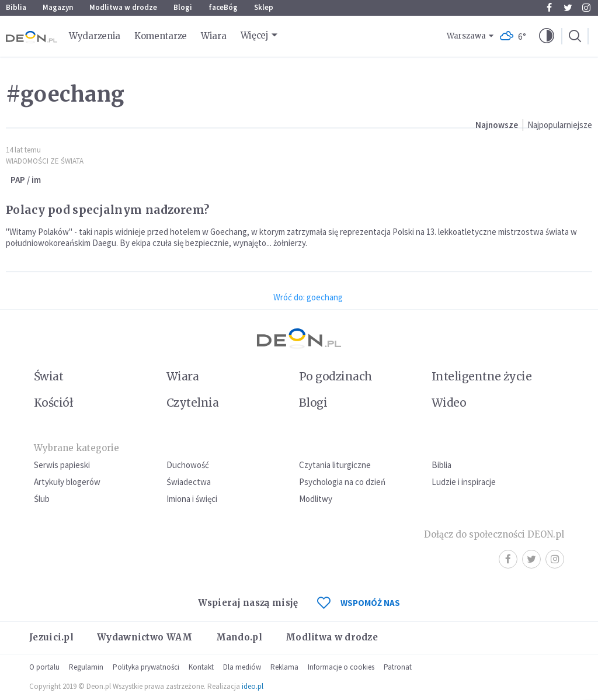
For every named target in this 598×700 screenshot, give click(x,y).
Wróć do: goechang (308, 297)
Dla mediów (242, 667)
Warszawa (466, 36)
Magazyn (58, 7)
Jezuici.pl (51, 637)
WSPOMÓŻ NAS (359, 603)
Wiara (214, 36)
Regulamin (86, 667)
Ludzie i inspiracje (464, 482)
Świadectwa (189, 482)
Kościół (53, 403)
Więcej (255, 35)
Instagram (586, 8)
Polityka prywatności (146, 667)
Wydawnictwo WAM (145, 637)
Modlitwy (316, 499)
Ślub (42, 499)
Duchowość (188, 465)
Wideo (449, 403)
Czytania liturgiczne (335, 465)
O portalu (44, 667)
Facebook (549, 8)
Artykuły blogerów (67, 482)
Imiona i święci (192, 499)
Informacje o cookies (341, 667)
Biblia (16, 7)
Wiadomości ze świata (45, 161)
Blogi (183, 7)
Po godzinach (336, 376)
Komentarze (161, 36)
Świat (48, 376)
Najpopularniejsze (560, 125)
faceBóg (223, 7)
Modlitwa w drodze (123, 7)
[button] (547, 36)
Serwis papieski (62, 465)
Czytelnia (192, 403)
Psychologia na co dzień (342, 482)
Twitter (568, 8)
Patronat (398, 667)
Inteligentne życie (481, 376)
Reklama (284, 667)
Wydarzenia (95, 36)
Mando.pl (239, 637)
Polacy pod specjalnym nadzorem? (107, 210)
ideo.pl (253, 686)
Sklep (264, 7)
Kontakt (201, 667)
